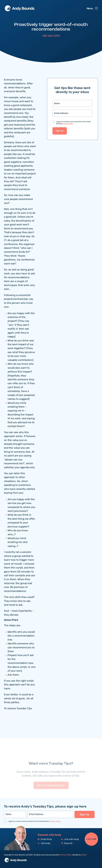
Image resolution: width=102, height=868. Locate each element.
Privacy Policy (68, 124)
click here (10, 712)
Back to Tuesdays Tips (51, 790)
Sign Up (60, 131)
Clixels (84, 855)
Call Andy (44, 843)
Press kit (67, 843)
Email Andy (45, 839)
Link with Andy (70, 839)
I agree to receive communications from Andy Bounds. (74, 123)
